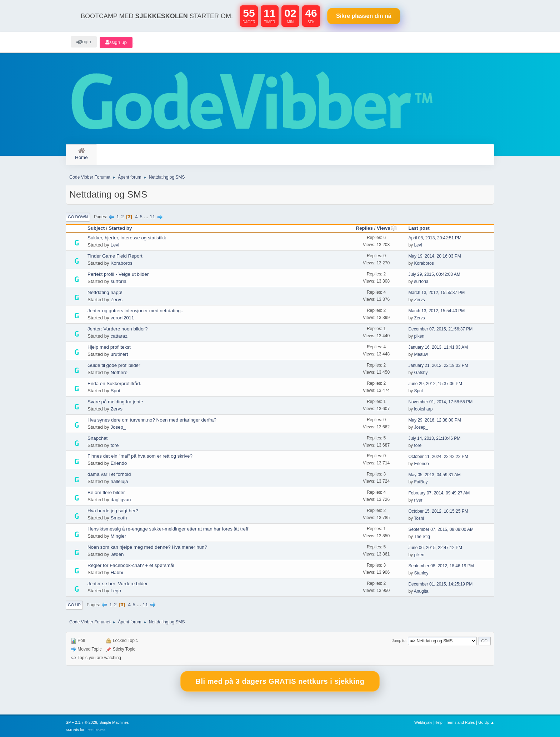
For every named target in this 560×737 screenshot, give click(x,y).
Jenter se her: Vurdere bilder (117, 584)
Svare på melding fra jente (115, 402)
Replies (364, 228)
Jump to (399, 641)
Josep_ (118, 427)
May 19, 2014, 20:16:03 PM (434, 256)
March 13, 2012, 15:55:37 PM (436, 293)
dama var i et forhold (109, 474)
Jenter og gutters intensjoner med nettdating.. (135, 311)
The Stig (422, 537)
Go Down (78, 217)
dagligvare (121, 500)
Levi (115, 245)
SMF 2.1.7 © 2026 (81, 722)
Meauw (421, 354)
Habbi (117, 572)
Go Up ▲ (486, 722)
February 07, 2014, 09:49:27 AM (439, 493)
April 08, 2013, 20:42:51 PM (435, 238)
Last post (419, 228)
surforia (118, 281)
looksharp (423, 409)
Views (387, 228)
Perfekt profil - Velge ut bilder (118, 274)
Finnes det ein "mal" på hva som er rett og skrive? (140, 456)
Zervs (116, 300)
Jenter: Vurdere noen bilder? (117, 329)
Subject (96, 228)
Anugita (421, 591)
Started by (120, 228)
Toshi (419, 518)
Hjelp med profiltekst (109, 347)
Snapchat (97, 438)
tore (114, 445)
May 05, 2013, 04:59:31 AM (434, 475)
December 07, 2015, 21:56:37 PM (440, 329)
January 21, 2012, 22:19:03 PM (438, 365)
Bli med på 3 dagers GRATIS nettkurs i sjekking (280, 681)
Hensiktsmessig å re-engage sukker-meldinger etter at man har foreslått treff (168, 529)
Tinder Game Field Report (115, 256)
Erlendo (119, 463)
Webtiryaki (423, 722)
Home (81, 154)
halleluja (119, 481)
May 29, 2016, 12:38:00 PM (434, 420)
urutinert (119, 354)
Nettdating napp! (105, 292)
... (147, 217)
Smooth (119, 518)
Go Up (74, 605)
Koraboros (121, 263)
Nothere (119, 372)
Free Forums (95, 730)
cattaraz (119, 336)
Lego (116, 591)
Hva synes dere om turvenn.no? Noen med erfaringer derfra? (152, 420)
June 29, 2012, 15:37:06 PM (435, 384)
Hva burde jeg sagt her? (113, 511)
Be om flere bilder (106, 492)
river (418, 500)
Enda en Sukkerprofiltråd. (114, 384)
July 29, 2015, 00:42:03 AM (434, 274)
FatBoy (421, 482)
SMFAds (72, 730)
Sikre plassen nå (364, 16)
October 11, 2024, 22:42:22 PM (438, 457)
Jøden (117, 554)
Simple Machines (114, 722)
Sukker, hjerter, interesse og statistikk (127, 238)
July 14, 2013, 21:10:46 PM (434, 438)
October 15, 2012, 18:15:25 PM (438, 511)
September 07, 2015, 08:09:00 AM (441, 529)
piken (419, 336)
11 (152, 217)
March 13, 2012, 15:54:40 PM (436, 311)
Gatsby (421, 373)
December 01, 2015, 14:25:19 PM (440, 584)
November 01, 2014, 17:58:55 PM (440, 402)
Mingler (118, 536)
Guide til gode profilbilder (114, 365)
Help (439, 722)
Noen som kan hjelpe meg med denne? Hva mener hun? (147, 547)
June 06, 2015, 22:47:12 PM (435, 548)
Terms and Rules (461, 722)
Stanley (421, 573)
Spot (115, 391)
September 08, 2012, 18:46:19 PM (441, 566)
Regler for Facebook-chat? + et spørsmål (131, 565)
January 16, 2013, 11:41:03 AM (438, 347)
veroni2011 (122, 318)
